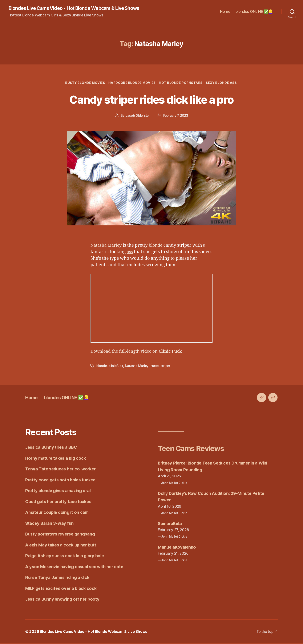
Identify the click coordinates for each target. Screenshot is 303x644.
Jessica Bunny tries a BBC (53, 448)
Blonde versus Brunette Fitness (163, 432)
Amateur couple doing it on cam (59, 513)
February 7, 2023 (176, 116)
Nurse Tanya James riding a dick (60, 578)
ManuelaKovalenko (178, 548)
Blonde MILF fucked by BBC (174, 432)
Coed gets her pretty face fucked (60, 502)
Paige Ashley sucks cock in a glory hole (67, 556)
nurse (155, 367)
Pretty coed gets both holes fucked (62, 480)
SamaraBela (170, 524)
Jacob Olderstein (138, 116)
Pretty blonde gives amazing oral (60, 491)
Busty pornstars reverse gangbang (62, 535)
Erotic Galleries (181, 432)
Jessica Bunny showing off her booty (64, 600)
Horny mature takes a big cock (57, 459)
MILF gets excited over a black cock (63, 589)
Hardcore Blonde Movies (132, 83)
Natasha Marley (107, 246)
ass (130, 253)
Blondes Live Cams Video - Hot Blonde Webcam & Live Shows (79, 8)
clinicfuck (116, 367)
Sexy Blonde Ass (224, 83)
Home (225, 12)
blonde (158, 246)
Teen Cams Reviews (196, 449)
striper (166, 367)
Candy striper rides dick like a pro (152, 100)
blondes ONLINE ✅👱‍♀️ (254, 12)
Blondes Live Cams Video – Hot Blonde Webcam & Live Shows (95, 632)
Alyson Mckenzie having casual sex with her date (77, 567)
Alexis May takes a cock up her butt (63, 546)
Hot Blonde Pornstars (182, 83)
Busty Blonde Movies (84, 83)
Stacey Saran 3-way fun (50, 524)
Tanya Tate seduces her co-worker (62, 470)
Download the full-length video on (139, 352)
